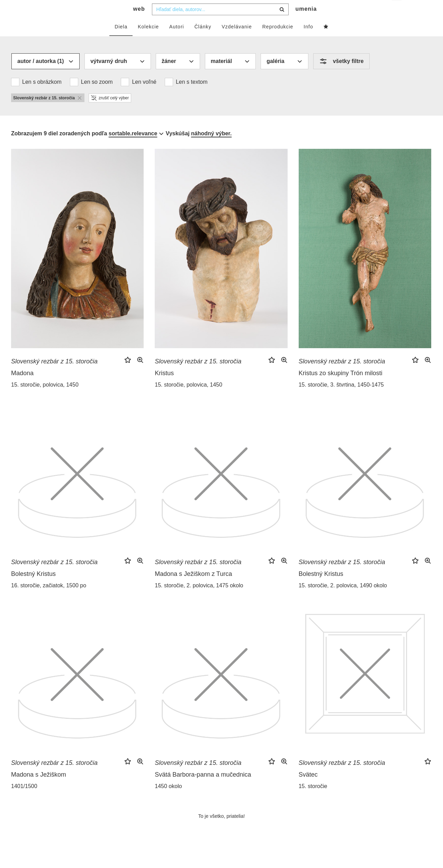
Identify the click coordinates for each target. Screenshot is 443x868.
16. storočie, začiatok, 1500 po (49, 599)
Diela (121, 40)
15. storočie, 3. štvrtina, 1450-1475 (341, 399)
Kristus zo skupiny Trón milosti (341, 387)
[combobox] (220, 23)
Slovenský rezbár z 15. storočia (54, 375)
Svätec (308, 788)
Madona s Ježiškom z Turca (193, 588)
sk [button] (397, 11)
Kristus (164, 387)
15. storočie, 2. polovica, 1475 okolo (199, 599)
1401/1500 (24, 800)
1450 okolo (168, 800)
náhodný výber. (211, 147)
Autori (177, 40)
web (139, 23)
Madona (22, 387)
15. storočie (313, 800)
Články (203, 40)
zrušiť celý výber (110, 112)
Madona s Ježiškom (39, 788)
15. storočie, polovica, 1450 (45, 399)
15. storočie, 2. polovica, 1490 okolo (343, 599)
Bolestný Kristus (33, 588)
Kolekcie (148, 40)
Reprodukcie (278, 40)
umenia (306, 23)
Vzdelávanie (237, 40)
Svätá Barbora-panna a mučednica (203, 788)
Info (308, 40)
